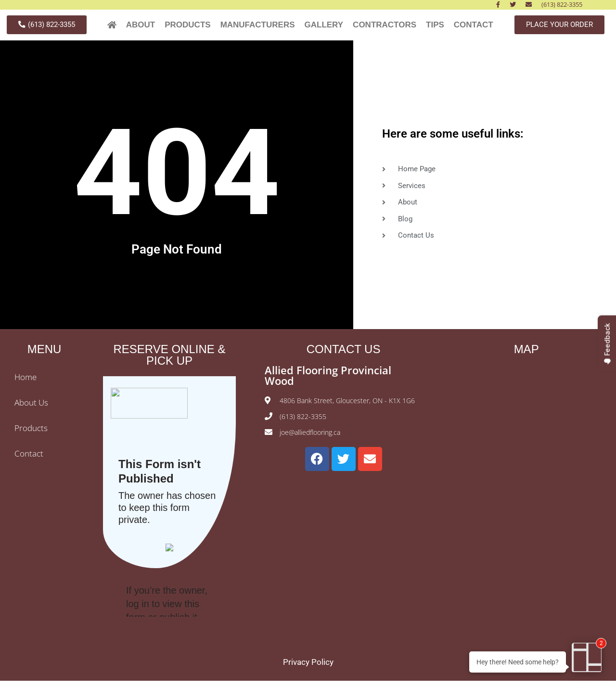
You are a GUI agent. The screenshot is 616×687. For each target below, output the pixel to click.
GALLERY (324, 28)
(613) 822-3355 (562, 4)
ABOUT (141, 28)
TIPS (435, 28)
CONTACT (474, 28)
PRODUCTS (187, 28)
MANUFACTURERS (258, 28)
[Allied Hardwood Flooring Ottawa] (526, 443)
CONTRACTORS (385, 28)
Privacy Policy (308, 668)
